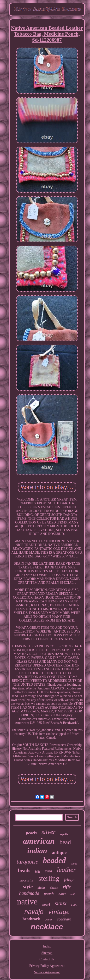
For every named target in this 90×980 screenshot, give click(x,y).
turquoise (27, 862)
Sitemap (47, 953)
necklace (47, 927)
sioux (61, 903)
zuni (49, 871)
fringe (69, 880)
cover (49, 919)
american (39, 841)
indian (37, 851)
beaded (54, 860)
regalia (64, 834)
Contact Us (47, 959)
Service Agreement (47, 972)
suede (74, 864)
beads (24, 870)
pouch (49, 894)
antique (59, 852)
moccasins (26, 880)
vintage (59, 911)
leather (66, 870)
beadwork (31, 919)
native (27, 902)
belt (73, 894)
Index (47, 946)
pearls (31, 833)
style (28, 886)
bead (65, 842)
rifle (67, 887)
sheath (54, 888)
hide (38, 872)
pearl (46, 904)
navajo (34, 912)
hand (62, 894)
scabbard (64, 919)
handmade (29, 893)
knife (74, 905)
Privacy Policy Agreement (47, 966)
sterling (49, 878)
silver (48, 832)
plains (41, 888)
